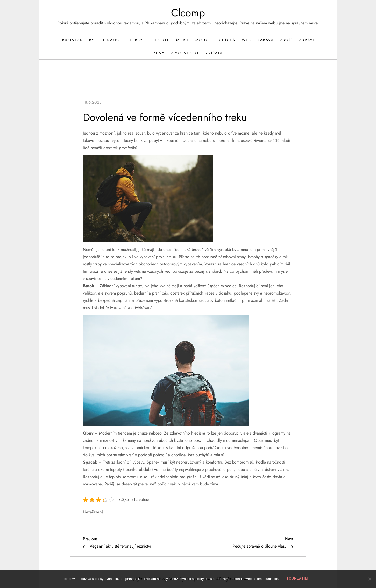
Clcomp (188, 13)
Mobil (183, 40)
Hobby (136, 40)
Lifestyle (159, 40)
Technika (225, 40)
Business (72, 40)
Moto (201, 40)
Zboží (286, 40)
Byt (93, 40)
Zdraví (307, 40)
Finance (113, 40)
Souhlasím (297, 579)
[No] (370, 579)
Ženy (159, 53)
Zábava (266, 40)
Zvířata (214, 53)
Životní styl (185, 53)
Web (246, 40)
